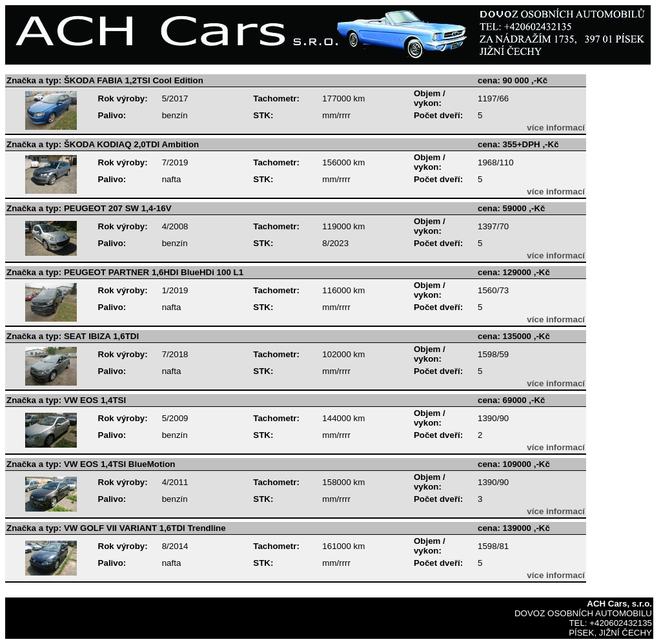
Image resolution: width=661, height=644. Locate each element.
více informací (556, 128)
